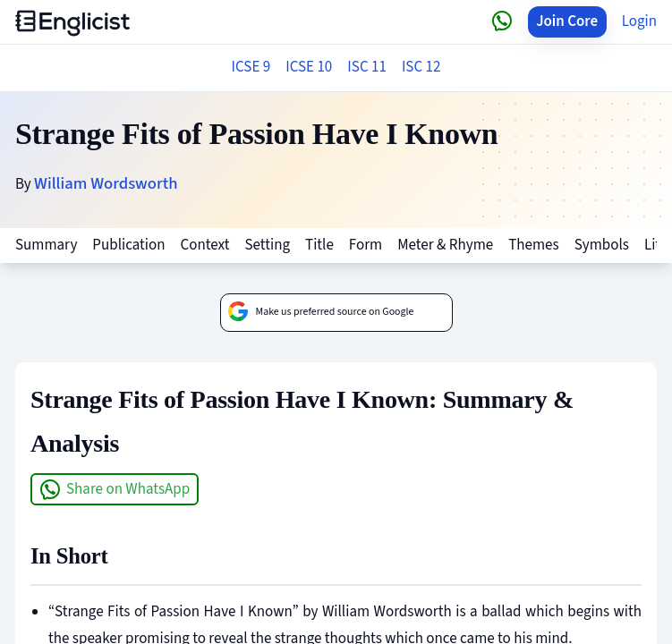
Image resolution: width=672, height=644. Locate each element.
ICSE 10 (309, 67)
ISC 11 (367, 67)
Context (205, 245)
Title (319, 245)
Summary (46, 245)
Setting (267, 245)
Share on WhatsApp (115, 490)
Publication (128, 245)
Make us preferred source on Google (321, 312)
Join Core (567, 21)
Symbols (602, 245)
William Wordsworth (106, 183)
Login (639, 21)
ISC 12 (421, 67)
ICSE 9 (251, 67)
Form (366, 245)
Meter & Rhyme (445, 245)
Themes (533, 245)
